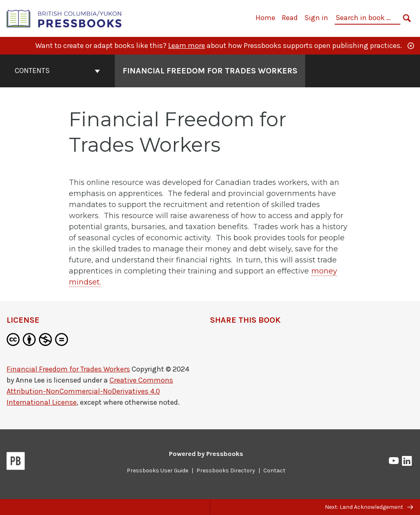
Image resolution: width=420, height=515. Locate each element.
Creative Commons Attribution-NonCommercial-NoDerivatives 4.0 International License (90, 391)
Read (290, 18)
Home (265, 18)
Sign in (316, 18)
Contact (274, 471)
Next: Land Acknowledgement (369, 507)
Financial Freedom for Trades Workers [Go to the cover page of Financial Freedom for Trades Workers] (210, 71)
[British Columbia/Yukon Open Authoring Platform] (64, 18)
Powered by (206, 454)
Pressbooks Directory (226, 471)
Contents (57, 71)
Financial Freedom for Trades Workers (68, 369)
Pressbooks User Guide (157, 471)
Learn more (187, 46)
